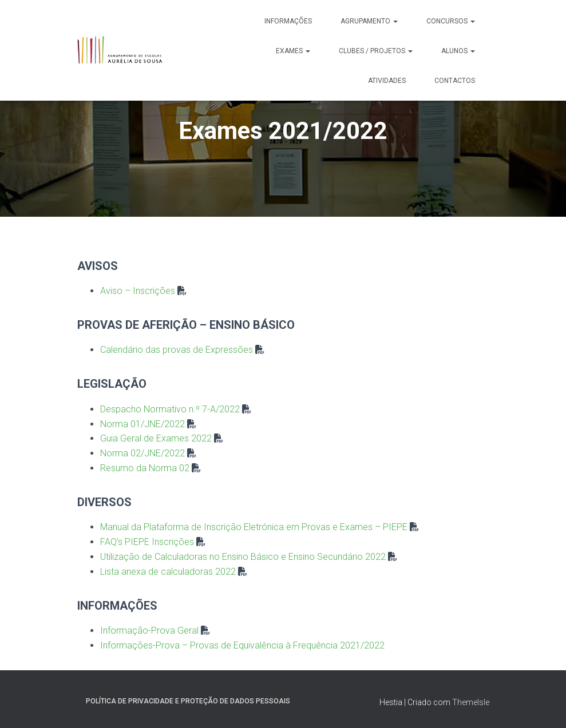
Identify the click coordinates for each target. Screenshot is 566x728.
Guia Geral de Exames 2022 (156, 438)
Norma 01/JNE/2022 (143, 424)
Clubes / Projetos (376, 51)
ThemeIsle (471, 702)
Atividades (387, 81)
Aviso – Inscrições (138, 291)
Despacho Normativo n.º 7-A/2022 (170, 409)
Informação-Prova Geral (149, 630)
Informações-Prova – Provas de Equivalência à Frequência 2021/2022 (242, 645)
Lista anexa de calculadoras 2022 (168, 572)
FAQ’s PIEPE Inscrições (147, 542)
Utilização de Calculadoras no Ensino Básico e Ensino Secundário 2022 (243, 557)
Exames (293, 51)
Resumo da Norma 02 (145, 468)
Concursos (451, 21)
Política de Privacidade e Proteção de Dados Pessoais (188, 701)
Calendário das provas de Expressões (177, 350)
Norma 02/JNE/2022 (143, 453)
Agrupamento (369, 21)
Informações (288, 21)
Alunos (458, 51)
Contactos (455, 81)
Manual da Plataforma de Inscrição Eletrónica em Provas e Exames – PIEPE (254, 527)
